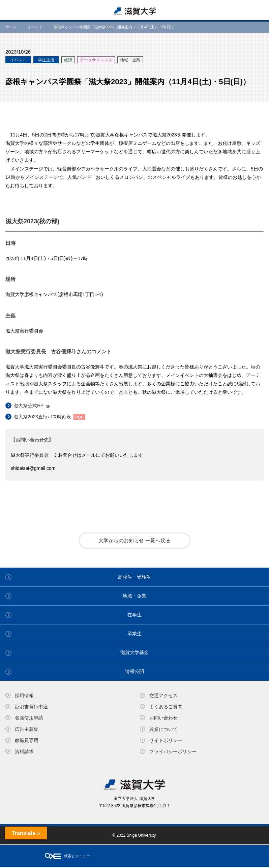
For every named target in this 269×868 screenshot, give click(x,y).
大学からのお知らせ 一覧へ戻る (134, 540)
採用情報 (24, 696)
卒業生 (134, 634)
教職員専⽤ (27, 740)
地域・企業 (134, 596)
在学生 (134, 615)
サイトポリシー (166, 740)
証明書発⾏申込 (31, 707)
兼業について (163, 729)
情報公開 (134, 671)
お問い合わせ (163, 718)
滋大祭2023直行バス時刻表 (42, 417)
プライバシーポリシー (173, 751)
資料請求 (24, 751)
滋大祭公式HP (28, 406)
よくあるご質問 (166, 707)
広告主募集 (27, 729)
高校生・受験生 (134, 577)
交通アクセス (163, 696)
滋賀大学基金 (134, 652)
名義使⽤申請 (29, 718)
